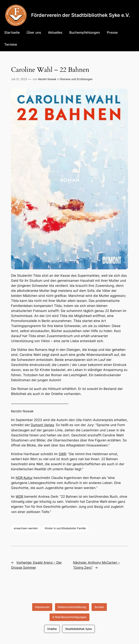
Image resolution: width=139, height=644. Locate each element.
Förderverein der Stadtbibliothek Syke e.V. (81, 15)
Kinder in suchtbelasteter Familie (65, 528)
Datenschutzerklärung (72, 607)
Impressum (42, 607)
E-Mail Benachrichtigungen (69, 617)
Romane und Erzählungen (76, 79)
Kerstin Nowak (47, 79)
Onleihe (52, 629)
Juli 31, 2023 (19, 79)
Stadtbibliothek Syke (79, 629)
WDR (19, 497)
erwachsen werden (26, 528)
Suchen (99, 607)
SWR (62, 454)
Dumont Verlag (42, 425)
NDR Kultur (24, 478)
